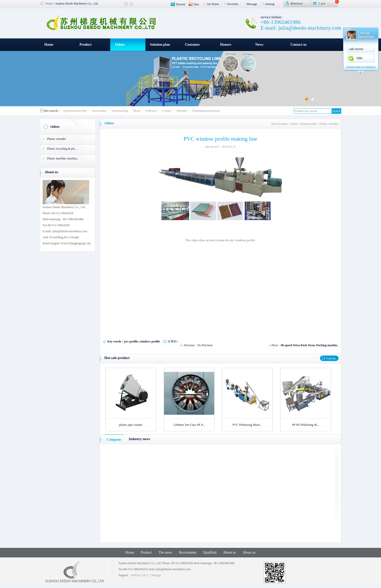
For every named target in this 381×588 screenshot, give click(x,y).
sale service (356, 49)
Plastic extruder (57, 139)
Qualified (210, 552)
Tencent (180, 4)
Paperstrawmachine (75, 111)
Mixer (137, 111)
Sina (196, 4)
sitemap (268, 4)
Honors (226, 45)
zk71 (146, 575)
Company (114, 439)
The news (165, 552)
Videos (120, 45)
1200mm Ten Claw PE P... (189, 425)
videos (55, 127)
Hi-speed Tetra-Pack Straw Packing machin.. (310, 345)
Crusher (167, 111)
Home (49, 45)
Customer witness (193, 47)
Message (250, 4)
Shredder (182, 111)
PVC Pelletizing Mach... (247, 425)
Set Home (211, 4)
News (259, 45)
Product (86, 45)
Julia (360, 58)
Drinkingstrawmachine (206, 111)
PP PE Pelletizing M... (306, 425)
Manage (156, 575)
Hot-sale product (117, 358)
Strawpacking (120, 111)
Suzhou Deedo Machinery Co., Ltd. (77, 4)
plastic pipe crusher (131, 425)
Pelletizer (151, 111)
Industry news (140, 439)
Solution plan (160, 45)
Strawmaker (99, 111)
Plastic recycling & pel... (62, 149)
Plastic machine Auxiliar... (63, 158)
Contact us (299, 45)
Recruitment (187, 552)
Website (136, 575)
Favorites (231, 4)
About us (51, 172)
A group (331, 358)
